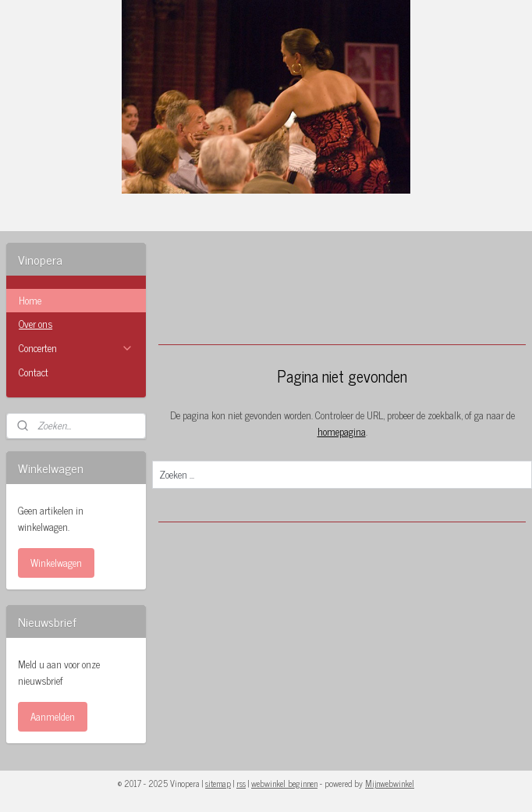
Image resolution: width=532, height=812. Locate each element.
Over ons (35, 324)
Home (30, 300)
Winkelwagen (56, 563)
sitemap (218, 783)
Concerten (76, 348)
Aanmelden (53, 716)
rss (241, 783)
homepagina (341, 431)
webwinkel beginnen (284, 783)
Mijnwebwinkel (390, 783)
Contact (34, 372)
